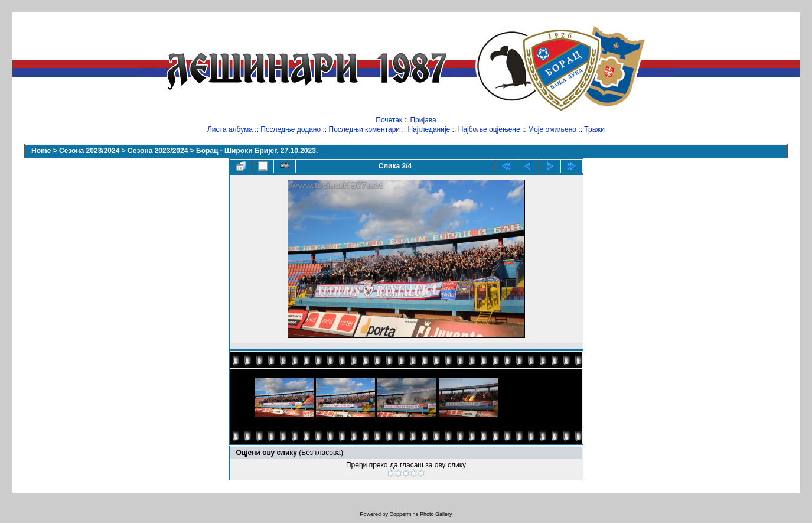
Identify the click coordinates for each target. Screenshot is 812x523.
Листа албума (230, 129)
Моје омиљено (552, 129)
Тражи (594, 129)
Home (41, 151)
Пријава (423, 120)
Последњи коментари (365, 129)
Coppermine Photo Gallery (420, 514)
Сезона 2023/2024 (89, 151)
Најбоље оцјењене (489, 129)
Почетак (389, 120)
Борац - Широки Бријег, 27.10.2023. (257, 151)
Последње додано (291, 129)
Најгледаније (429, 129)
